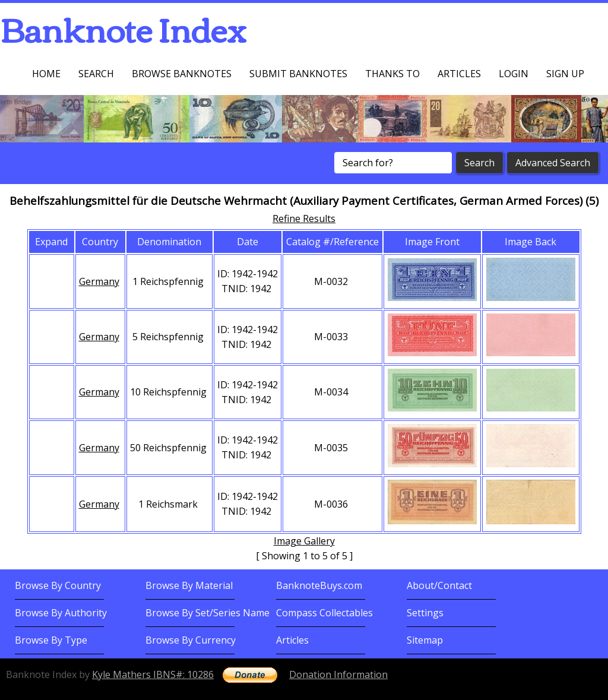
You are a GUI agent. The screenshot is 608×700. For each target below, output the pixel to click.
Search (96, 74)
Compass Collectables (324, 613)
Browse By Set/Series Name (208, 613)
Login (514, 74)
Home (46, 74)
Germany (99, 281)
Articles (459, 74)
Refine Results (304, 218)
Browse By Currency (191, 640)
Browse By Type (51, 640)
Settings (425, 613)
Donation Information (338, 674)
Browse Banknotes (182, 74)
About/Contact (439, 585)
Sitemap (425, 640)
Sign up (565, 74)
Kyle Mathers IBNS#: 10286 (153, 674)
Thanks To (392, 74)
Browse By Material (189, 585)
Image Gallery (304, 541)
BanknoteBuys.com (319, 585)
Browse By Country (58, 585)
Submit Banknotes (298, 74)
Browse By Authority (61, 613)
